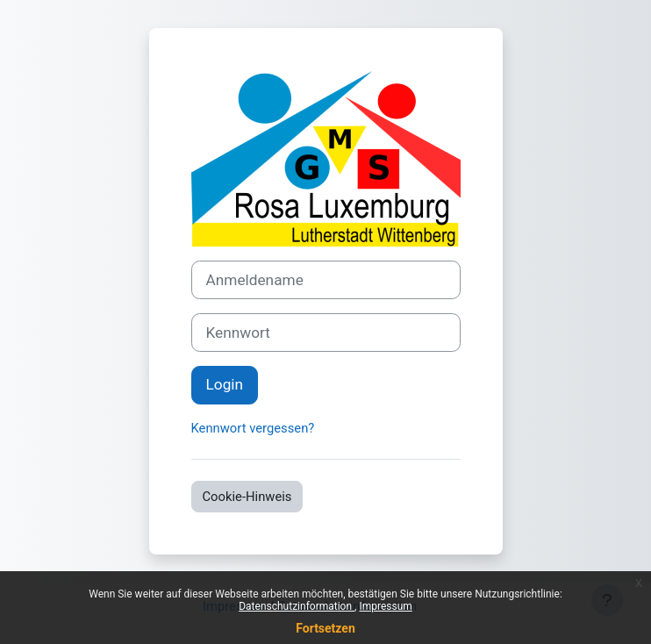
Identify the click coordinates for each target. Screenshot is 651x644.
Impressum (385, 606)
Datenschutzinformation (297, 606)
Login (225, 384)
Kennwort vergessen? (253, 428)
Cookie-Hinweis (247, 497)
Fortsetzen (325, 628)
